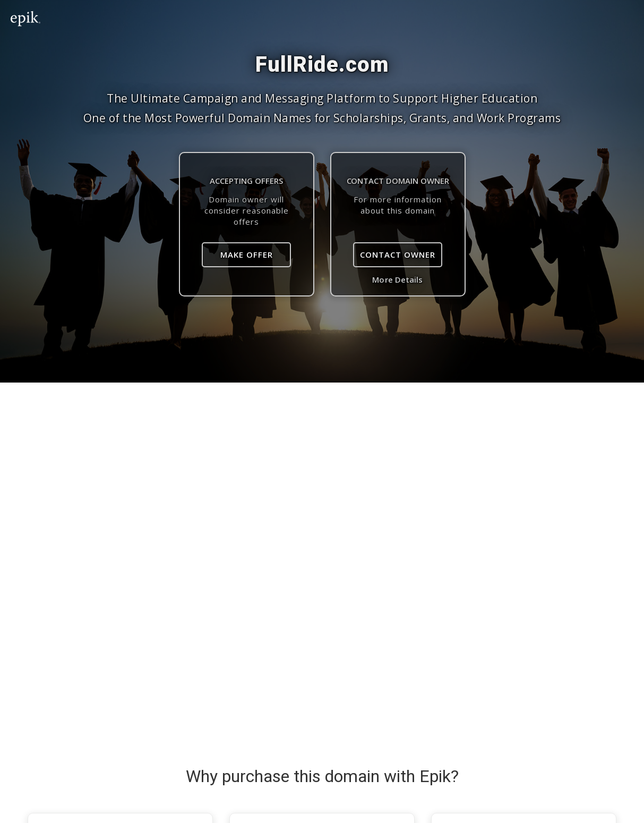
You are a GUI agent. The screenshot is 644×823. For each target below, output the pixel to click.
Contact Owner (398, 254)
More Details (397, 279)
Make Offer (247, 254)
